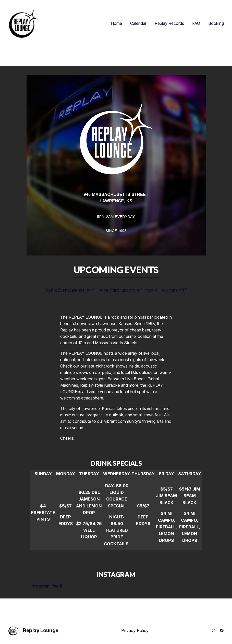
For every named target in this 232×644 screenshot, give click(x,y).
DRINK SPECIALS (116, 463)
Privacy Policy (135, 630)
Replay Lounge (41, 630)
